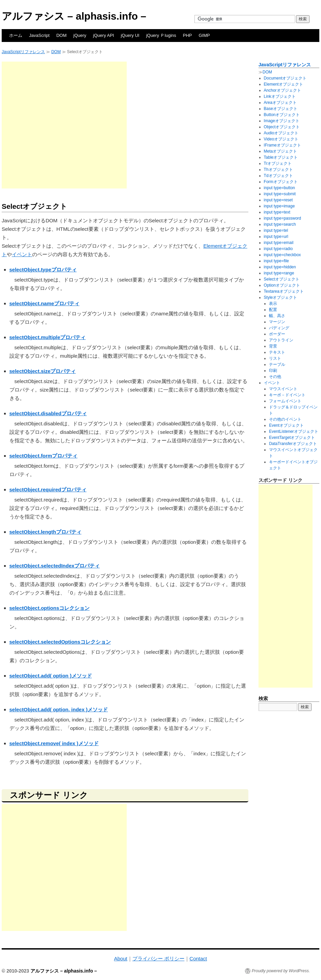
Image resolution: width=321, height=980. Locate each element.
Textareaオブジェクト (284, 291)
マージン (277, 322)
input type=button (279, 188)
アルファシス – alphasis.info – (74, 16)
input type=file (276, 261)
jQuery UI (130, 35)
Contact (198, 959)
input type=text (277, 212)
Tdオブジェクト (278, 176)
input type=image (279, 206)
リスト (275, 358)
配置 (273, 310)
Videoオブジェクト (281, 139)
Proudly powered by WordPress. (281, 971)
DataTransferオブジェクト (293, 444)
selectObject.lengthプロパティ (45, 532)
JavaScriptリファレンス (23, 52)
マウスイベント (283, 389)
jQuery (80, 35)
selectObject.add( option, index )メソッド (59, 709)
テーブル (277, 364)
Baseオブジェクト (281, 109)
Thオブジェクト (278, 170)
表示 (273, 304)
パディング (279, 328)
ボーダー (277, 334)
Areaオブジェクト (280, 103)
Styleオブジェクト (281, 297)
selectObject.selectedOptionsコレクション (60, 642)
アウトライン (281, 340)
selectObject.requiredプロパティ (48, 489)
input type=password (282, 218)
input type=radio (278, 249)
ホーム (16, 35)
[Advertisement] (63, 125)
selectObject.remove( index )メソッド (54, 743)
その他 (275, 377)
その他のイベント (285, 419)
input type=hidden (280, 267)
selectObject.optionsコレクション (50, 608)
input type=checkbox (282, 255)
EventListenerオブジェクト (293, 431)
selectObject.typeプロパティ (43, 270)
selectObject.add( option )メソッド (51, 676)
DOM (61, 35)
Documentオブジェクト (285, 78)
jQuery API (103, 35)
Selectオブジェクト (282, 279)
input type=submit (280, 194)
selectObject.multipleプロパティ (48, 337)
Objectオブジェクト (282, 127)
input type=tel (276, 230)
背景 (273, 346)
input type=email (279, 243)
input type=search (280, 224)
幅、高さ (277, 316)
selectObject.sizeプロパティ (43, 371)
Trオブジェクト (278, 163)
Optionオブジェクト (282, 285)
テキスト (277, 352)
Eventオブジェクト (286, 425)
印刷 (273, 371)
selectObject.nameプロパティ (45, 303)
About (120, 959)
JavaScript (39, 35)
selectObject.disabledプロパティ (48, 413)
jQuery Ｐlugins (161, 35)
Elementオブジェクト (283, 84)
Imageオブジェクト (282, 121)
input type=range (279, 273)
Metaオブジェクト (281, 151)
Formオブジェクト (281, 182)
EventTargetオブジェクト (292, 438)
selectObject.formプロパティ (44, 456)
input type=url (276, 237)
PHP (187, 35)
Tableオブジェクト (281, 157)
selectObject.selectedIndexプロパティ (55, 566)
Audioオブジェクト (281, 133)
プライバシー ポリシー (158, 959)
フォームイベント (285, 401)
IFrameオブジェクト (282, 145)
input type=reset (278, 200)
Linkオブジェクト (280, 96)
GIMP (204, 35)
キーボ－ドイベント (287, 395)
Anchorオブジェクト (282, 90)
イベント (22, 254)
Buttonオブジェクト (282, 115)
